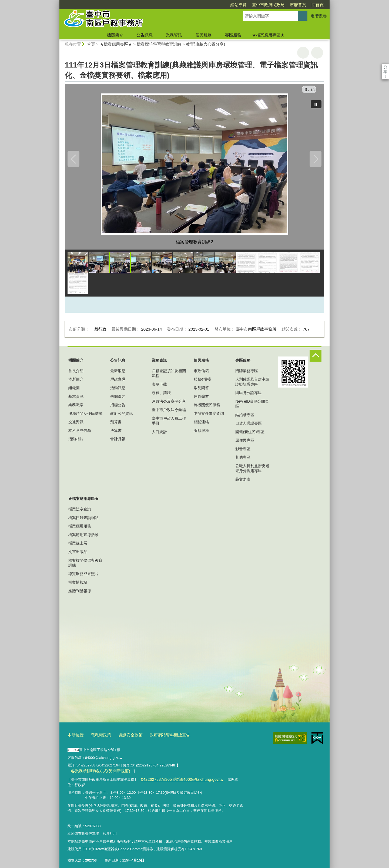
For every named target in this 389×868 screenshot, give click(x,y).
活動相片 (76, 441)
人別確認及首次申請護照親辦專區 (252, 384)
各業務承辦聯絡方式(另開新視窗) (207, 766)
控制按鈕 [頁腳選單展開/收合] (316, 358)
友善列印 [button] (303, 53)
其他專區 (243, 460)
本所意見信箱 (80, 433)
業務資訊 (174, 35)
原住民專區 (245, 443)
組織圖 (74, 390)
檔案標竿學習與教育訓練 (159, 44)
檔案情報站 (78, 585)
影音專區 (243, 451)
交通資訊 (76, 424)
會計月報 (118, 441)
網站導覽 (207, 5)
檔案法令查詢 (80, 512)
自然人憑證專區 (249, 426)
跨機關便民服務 (207, 407)
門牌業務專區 (247, 373)
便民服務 (204, 35)
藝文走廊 (243, 482)
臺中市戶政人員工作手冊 (169, 423)
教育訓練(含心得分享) (205, 44)
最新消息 (118, 373)
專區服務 (233, 35)
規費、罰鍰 (161, 395)
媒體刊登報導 (80, 593)
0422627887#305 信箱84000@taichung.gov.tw (177, 774)
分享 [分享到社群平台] (385, 67)
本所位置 (75, 737)
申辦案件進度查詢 (209, 416)
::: (57, 2)
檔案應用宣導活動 (83, 537)
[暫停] (316, 102)
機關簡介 (115, 35)
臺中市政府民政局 (237, 5)
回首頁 (286, 5)
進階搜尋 (319, 16)
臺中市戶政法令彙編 (169, 412)
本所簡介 (76, 382)
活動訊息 (118, 390)
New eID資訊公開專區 (252, 406)
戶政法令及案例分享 (169, 403)
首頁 (91, 44)
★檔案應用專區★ (268, 35)
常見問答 (201, 390)
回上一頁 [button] (317, 53)
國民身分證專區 (249, 395)
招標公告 (118, 407)
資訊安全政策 (124, 737)
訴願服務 (201, 433)
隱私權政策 (97, 737)
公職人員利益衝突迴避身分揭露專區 (252, 471)
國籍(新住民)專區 (250, 434)
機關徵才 (118, 399)
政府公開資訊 (122, 416)
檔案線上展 (78, 546)
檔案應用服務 (80, 529)
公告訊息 (145, 35)
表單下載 (159, 386)
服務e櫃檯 (202, 382)
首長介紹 (76, 373)
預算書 (116, 424)
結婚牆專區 (245, 417)
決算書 (116, 433)
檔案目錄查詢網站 (83, 520)
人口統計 (159, 434)
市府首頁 (267, 5)
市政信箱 (201, 373)
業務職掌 (76, 407)
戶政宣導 (118, 382)
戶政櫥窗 (201, 399)
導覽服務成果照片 (83, 576)
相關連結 (201, 424)
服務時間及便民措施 (85, 416)
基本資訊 (76, 399)
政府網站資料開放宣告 (159, 737)
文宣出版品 (78, 554)
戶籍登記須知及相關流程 (169, 375)
